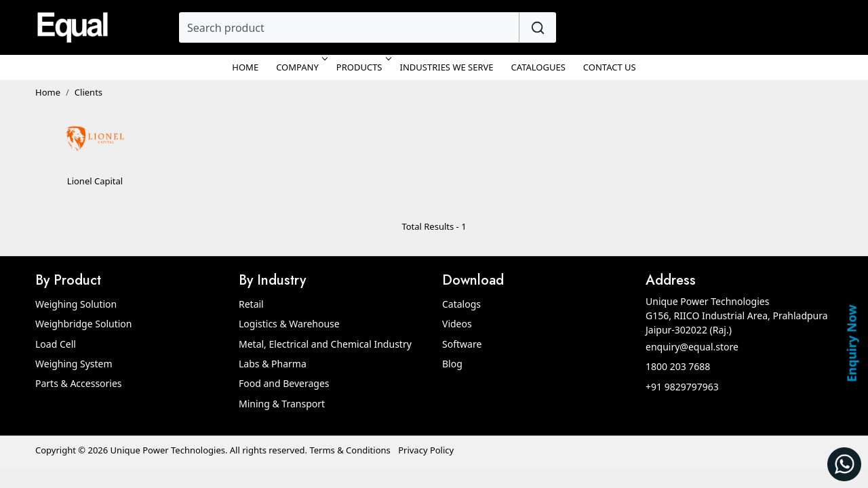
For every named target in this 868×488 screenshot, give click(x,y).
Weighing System (74, 364)
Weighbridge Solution (83, 324)
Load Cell (56, 344)
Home (245, 67)
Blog (452, 364)
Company (301, 67)
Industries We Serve (447, 67)
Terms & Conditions (350, 450)
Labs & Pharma (273, 364)
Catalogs (461, 304)
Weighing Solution (76, 304)
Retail (251, 304)
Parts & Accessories (79, 383)
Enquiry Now (851, 343)
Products (363, 67)
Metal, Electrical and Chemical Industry (325, 344)
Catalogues (538, 67)
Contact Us (610, 67)
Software (462, 344)
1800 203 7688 (678, 366)
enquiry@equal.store (692, 347)
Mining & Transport (282, 404)
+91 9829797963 (682, 387)
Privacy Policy (426, 450)
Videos (457, 324)
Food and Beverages (284, 383)
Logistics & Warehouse (289, 324)
